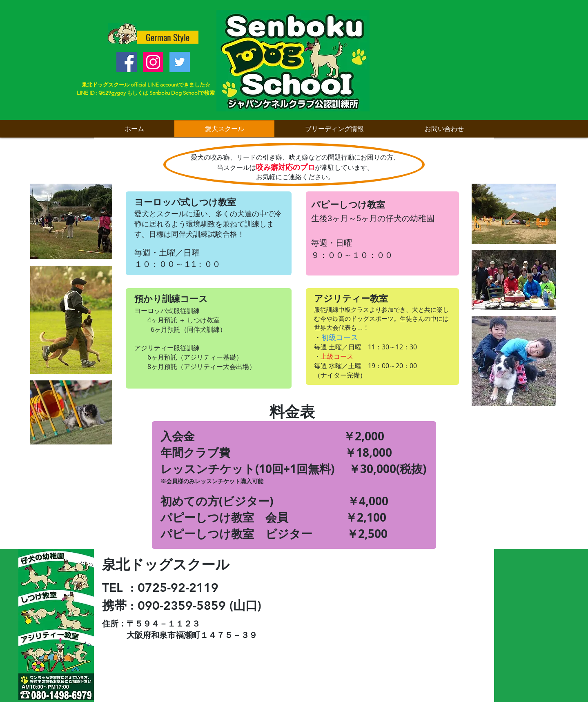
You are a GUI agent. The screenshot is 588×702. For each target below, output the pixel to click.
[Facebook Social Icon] (127, 62)
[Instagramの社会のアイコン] (153, 62)
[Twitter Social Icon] (180, 62)
